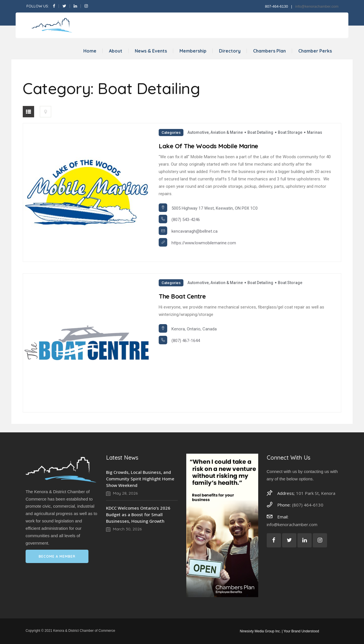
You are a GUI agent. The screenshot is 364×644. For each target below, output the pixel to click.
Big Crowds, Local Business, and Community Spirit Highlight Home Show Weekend (140, 479)
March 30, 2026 (124, 529)
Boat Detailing (260, 132)
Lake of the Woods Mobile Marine (208, 146)
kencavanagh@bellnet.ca (195, 231)
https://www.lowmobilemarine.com (204, 243)
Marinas (315, 132)
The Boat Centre (182, 296)
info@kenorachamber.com (317, 6)
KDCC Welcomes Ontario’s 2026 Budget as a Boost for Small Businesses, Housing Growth (138, 514)
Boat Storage (290, 132)
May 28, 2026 (122, 493)
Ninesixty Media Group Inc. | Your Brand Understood (279, 631)
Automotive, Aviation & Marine (215, 132)
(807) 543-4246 (186, 220)
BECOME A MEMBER (57, 556)
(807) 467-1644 (186, 341)
